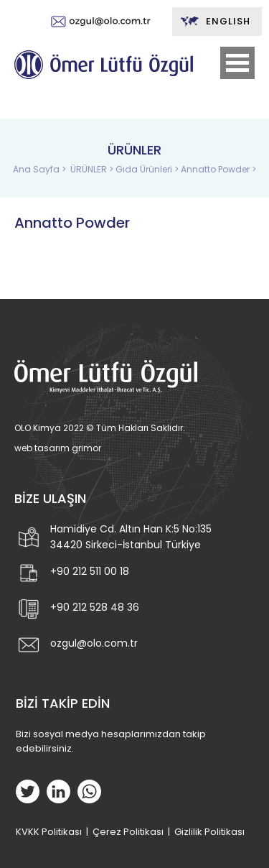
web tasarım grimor (58, 448)
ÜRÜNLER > (93, 169)
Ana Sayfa (37, 169)
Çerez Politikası (128, 832)
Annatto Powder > (218, 169)
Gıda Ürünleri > (148, 169)
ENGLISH (215, 22)
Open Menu (237, 63)
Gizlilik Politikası (209, 832)
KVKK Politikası (49, 832)
